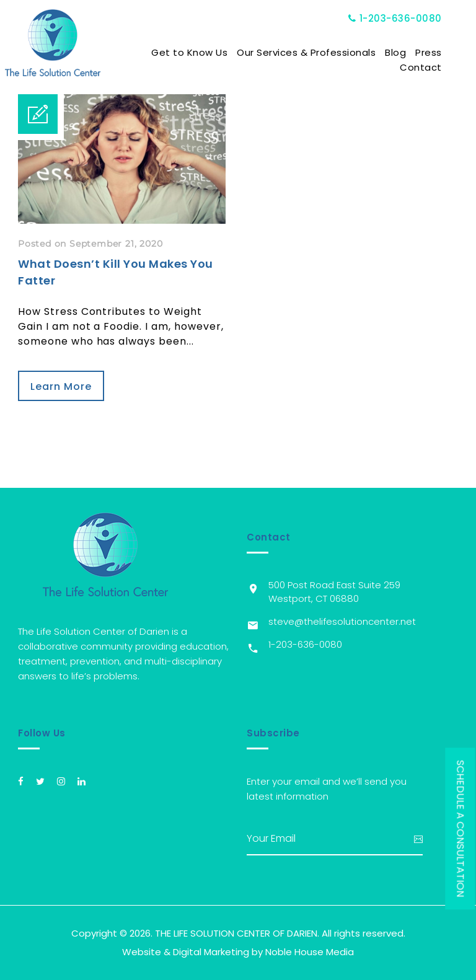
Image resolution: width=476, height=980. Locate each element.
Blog (409, 52)
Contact (434, 67)
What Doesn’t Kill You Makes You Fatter (116, 272)
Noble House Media (310, 952)
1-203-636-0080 (409, 18)
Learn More (61, 386)
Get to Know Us (203, 52)
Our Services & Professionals (320, 52)
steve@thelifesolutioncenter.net (342, 621)
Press (442, 52)
